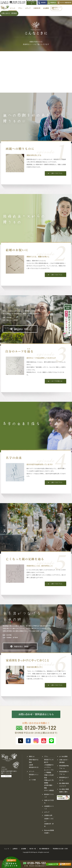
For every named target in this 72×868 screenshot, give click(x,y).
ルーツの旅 (32, 780)
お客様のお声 (48, 815)
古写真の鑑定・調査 (49, 787)
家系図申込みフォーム (64, 779)
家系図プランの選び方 (49, 761)
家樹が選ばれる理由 (34, 761)
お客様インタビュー (49, 820)
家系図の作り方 (34, 767)
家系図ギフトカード (49, 796)
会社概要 (24, 849)
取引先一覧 (33, 849)
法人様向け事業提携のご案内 (64, 790)
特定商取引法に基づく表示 (60, 849)
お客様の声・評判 (49, 825)
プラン (46, 756)
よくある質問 (63, 756)
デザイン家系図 (49, 790)
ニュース (7, 849)
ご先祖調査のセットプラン (49, 766)
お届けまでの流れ (49, 802)
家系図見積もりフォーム (64, 773)
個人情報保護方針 (44, 849)
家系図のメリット (34, 776)
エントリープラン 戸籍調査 (49, 771)
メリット (32, 771)
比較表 (31, 765)
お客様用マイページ (49, 807)
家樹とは (32, 756)
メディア (47, 812)
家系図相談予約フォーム (64, 767)
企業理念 (15, 849)
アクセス (31, 3)
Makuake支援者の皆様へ (49, 832)
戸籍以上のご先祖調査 (49, 781)
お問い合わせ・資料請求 (64, 761)
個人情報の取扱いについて (64, 785)
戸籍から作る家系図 (49, 776)
